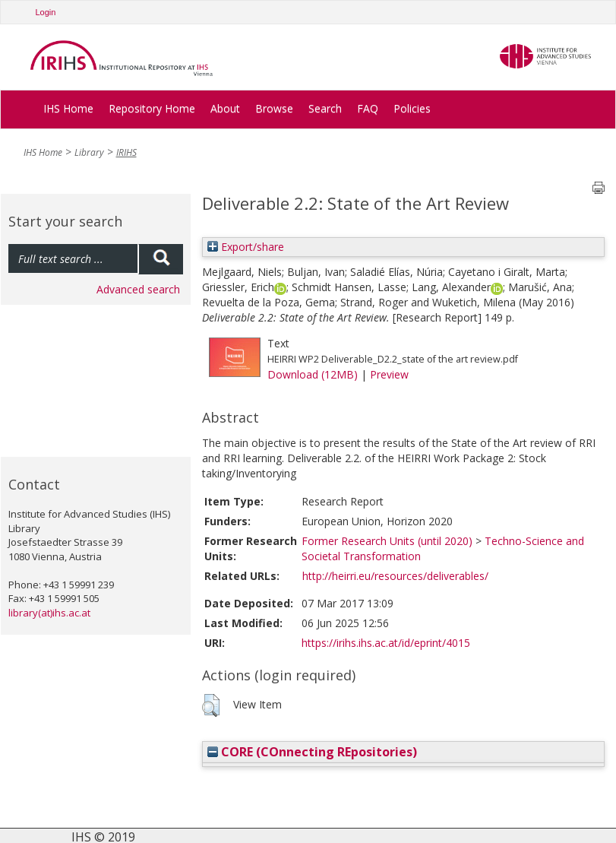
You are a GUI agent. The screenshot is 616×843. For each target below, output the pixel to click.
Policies (412, 108)
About (225, 108)
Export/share (246, 247)
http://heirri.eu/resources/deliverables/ (395, 576)
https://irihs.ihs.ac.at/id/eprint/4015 (386, 643)
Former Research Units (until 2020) (387, 541)
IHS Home (68, 108)
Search (325, 108)
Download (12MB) (313, 374)
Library (89, 152)
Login (46, 12)
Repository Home (152, 108)
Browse (274, 108)
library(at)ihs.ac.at (49, 613)
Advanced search (138, 289)
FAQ (368, 108)
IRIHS (126, 152)
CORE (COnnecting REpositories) (312, 752)
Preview (389, 374)
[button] (211, 705)
